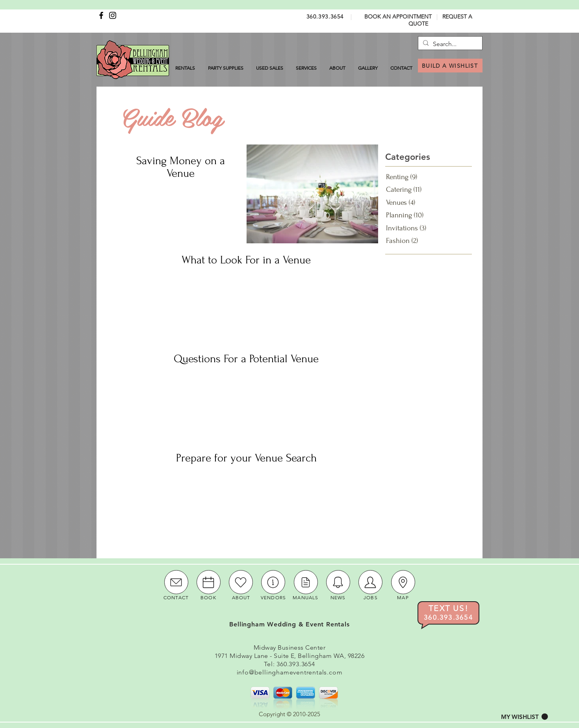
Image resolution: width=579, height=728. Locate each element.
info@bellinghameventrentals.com (290, 672)
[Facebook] (101, 15)
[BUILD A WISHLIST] (450, 66)
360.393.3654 (325, 17)
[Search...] (449, 44)
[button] (524, 717)
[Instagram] (113, 15)
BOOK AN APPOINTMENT (398, 17)
